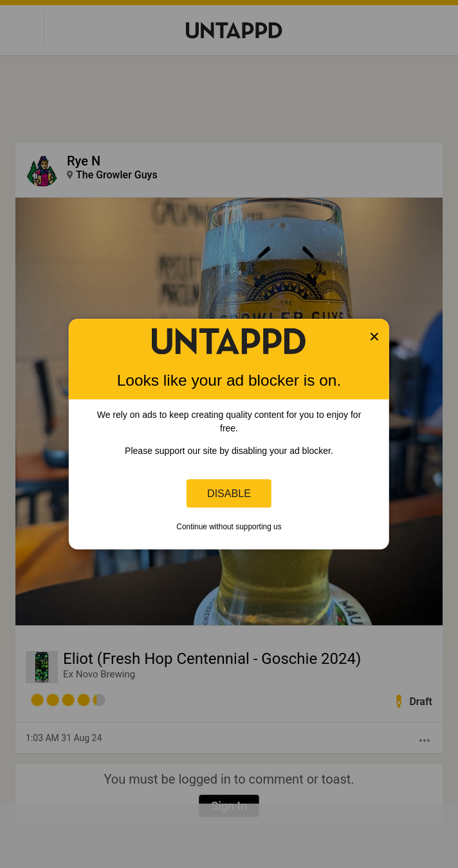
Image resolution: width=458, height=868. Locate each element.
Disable (229, 493)
